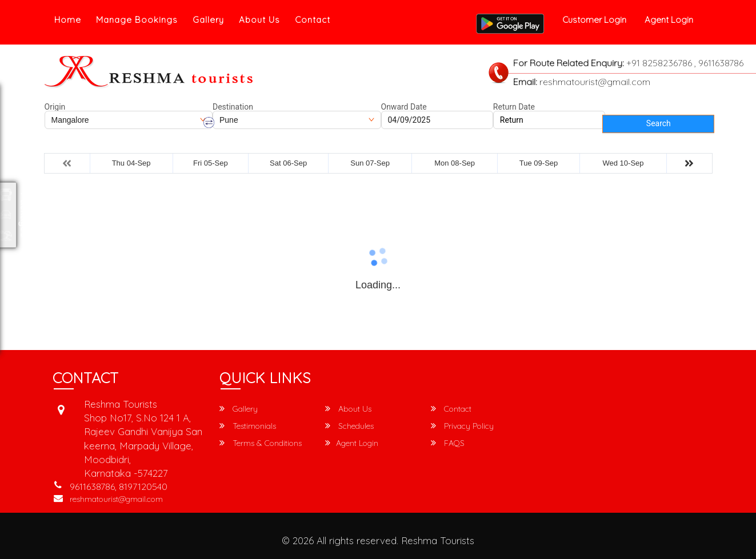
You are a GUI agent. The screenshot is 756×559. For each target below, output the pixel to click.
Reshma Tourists (438, 540)
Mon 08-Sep (455, 163)
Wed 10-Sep (623, 163)
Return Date (514, 107)
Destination (233, 107)
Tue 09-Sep (539, 163)
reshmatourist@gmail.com (116, 499)
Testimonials (248, 426)
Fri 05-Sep (211, 163)
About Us (259, 20)
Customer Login (594, 20)
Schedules (349, 426)
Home (68, 20)
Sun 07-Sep (370, 163)
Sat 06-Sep (288, 163)
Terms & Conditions (261, 443)
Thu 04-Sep (131, 163)
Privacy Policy (462, 426)
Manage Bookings (137, 20)
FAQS (448, 443)
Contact (313, 20)
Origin (55, 107)
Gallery (208, 20)
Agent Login (669, 20)
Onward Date (404, 107)
